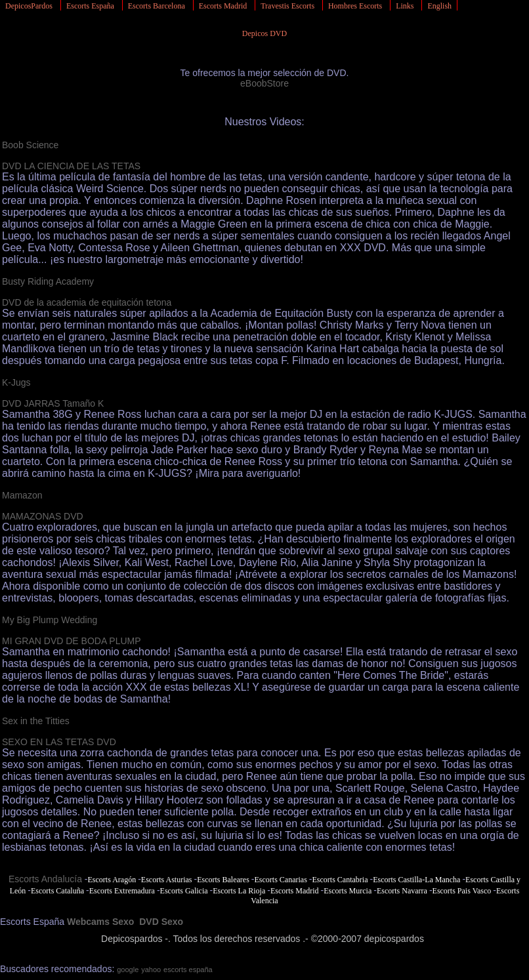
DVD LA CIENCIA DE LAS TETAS (71, 166)
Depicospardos (132, 939)
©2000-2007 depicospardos (368, 939)
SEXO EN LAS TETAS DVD (59, 742)
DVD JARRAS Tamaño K (53, 403)
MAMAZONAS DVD (43, 516)
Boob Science (30, 145)
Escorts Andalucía (45, 879)
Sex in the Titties (36, 721)
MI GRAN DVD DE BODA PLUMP (72, 641)
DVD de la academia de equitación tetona (87, 302)
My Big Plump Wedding (50, 620)
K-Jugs (16, 382)
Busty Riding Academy (48, 281)
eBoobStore (264, 83)
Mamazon (22, 495)
